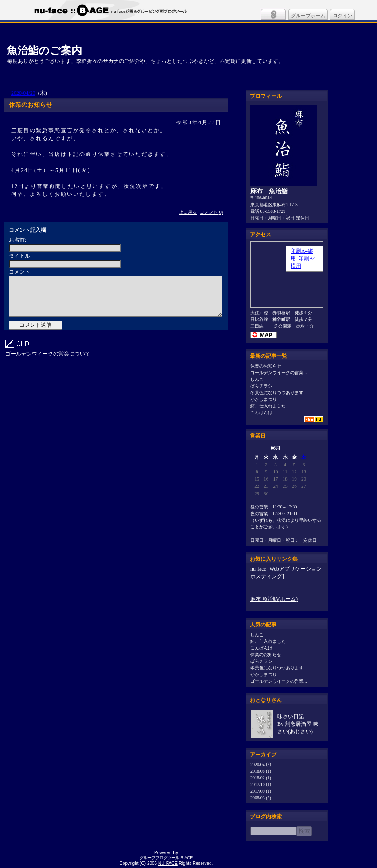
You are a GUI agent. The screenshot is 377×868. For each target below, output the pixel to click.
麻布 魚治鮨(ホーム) (274, 599)
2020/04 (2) (261, 764)
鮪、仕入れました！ (270, 406)
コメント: (20, 272)
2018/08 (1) (261, 771)
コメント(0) (211, 212)
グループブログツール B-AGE (166, 858)
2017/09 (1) (261, 791)
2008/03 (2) (261, 798)
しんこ (257, 379)
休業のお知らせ (266, 366)
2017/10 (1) (261, 784)
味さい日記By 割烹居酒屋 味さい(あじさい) (298, 724)
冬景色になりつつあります (277, 393)
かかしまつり (264, 399)
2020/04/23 (23, 93)
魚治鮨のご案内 (44, 50)
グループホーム (308, 16)
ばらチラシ (261, 386)
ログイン (342, 16)
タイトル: (20, 256)
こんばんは (261, 412)
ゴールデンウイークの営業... (279, 373)
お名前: (17, 240)
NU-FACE (168, 863)
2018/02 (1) (261, 778)
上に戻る (188, 212)
